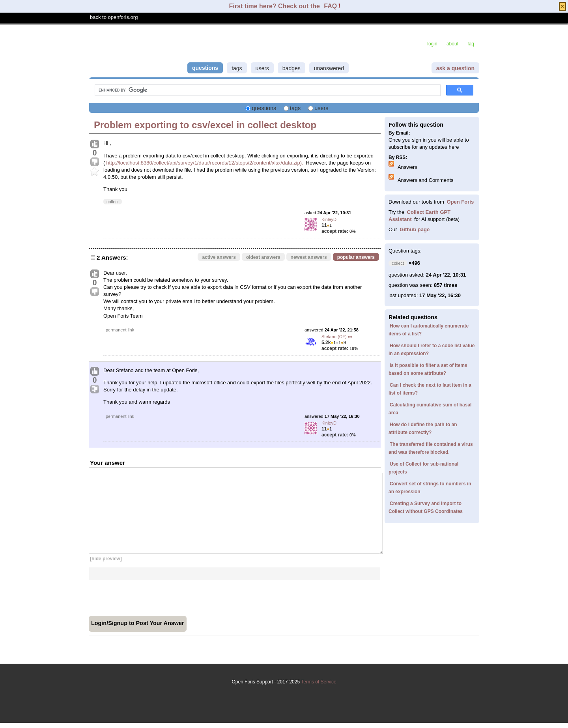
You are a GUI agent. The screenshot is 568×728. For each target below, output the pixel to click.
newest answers (309, 257)
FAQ (330, 6)
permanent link (120, 330)
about (452, 44)
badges (291, 68)
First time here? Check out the (276, 6)
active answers (219, 257)
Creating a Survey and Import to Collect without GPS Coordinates (426, 507)
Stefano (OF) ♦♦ (337, 337)
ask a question (455, 68)
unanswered (329, 68)
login (432, 44)
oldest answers (263, 257)
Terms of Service (284, 695)
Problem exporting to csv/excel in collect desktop (205, 125)
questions (205, 68)
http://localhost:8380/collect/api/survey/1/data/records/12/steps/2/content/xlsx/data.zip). (205, 163)
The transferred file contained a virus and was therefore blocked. (431, 448)
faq (471, 44)
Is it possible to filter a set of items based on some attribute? (428, 369)
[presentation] (149, 595)
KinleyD (329, 219)
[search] (267, 90)
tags (237, 68)
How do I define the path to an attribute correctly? (423, 429)
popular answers (356, 257)
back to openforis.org (114, 17)
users (262, 68)
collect (113, 202)
